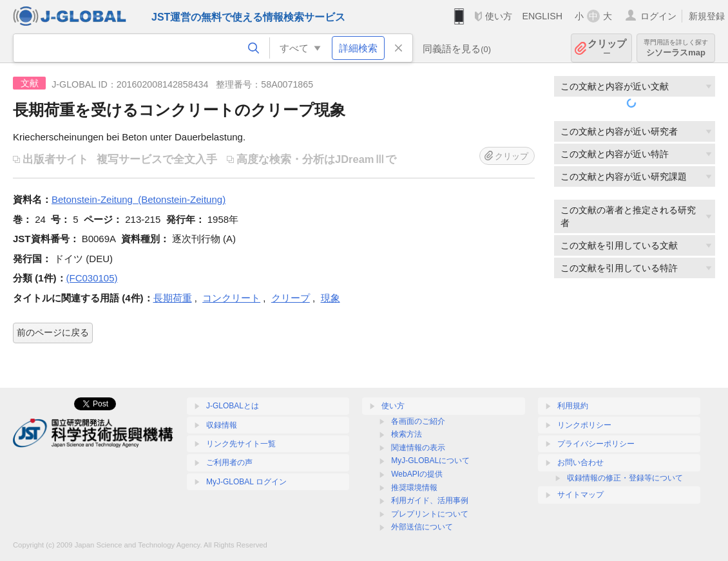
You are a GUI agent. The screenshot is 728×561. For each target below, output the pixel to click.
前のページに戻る (53, 332)
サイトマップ (580, 495)
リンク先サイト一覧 (241, 444)
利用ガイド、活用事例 (430, 500)
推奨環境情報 (414, 488)
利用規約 (573, 406)
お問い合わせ (580, 462)
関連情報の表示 (418, 448)
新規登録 (707, 16)
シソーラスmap (676, 48)
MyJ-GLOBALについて (430, 461)
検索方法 (407, 434)
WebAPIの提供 (417, 474)
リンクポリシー (584, 425)
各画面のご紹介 (418, 421)
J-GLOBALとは (233, 406)
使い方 (499, 16)
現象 (330, 298)
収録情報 (222, 425)
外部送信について (422, 527)
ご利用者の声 (229, 462)
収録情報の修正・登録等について (625, 478)
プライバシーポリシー (596, 444)
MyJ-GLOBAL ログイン (246, 482)
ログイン (658, 16)
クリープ (291, 298)
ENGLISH (542, 16)
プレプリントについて (430, 514)
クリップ (607, 48)
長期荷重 (173, 298)
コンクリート (231, 298)
